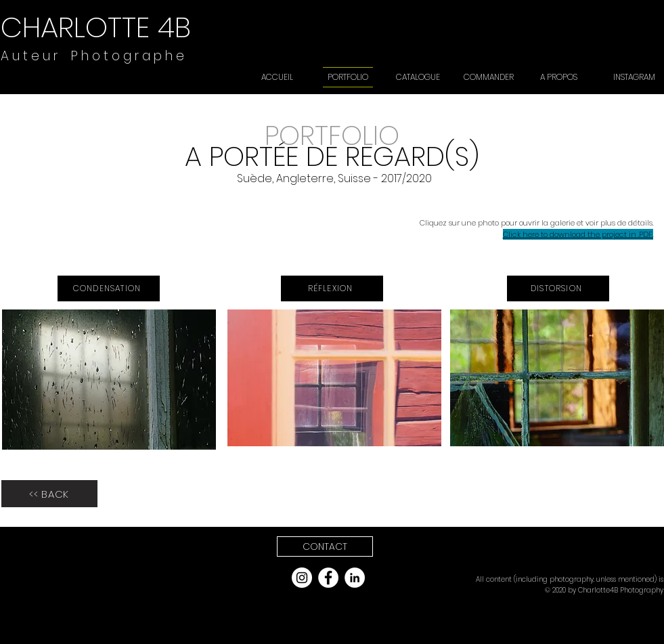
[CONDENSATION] (109, 288)
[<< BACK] (49, 494)
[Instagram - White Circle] (302, 578)
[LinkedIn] (355, 578)
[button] (325, 546)
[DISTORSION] (558, 288)
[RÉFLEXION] (332, 288)
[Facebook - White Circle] (328, 578)
